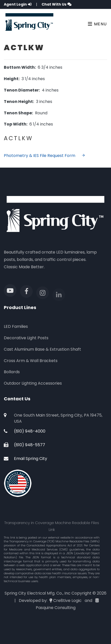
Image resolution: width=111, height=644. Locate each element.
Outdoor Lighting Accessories (33, 383)
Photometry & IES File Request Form (45, 156)
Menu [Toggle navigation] (97, 24)
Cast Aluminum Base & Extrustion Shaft (42, 349)
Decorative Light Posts (26, 338)
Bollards (12, 372)
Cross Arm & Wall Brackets (31, 361)
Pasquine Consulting (56, 608)
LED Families (16, 326)
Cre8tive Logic (67, 601)
